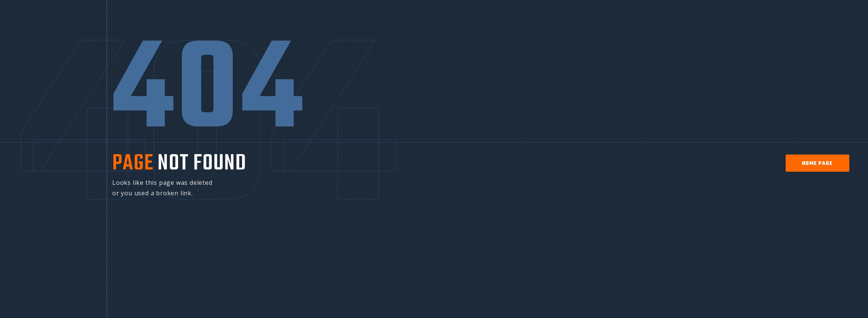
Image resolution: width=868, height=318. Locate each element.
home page (817, 164)
